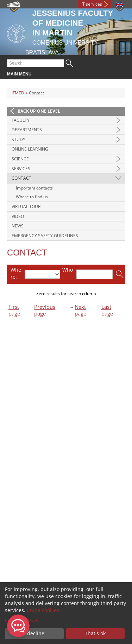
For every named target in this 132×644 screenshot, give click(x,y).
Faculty (21, 120)
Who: (68, 273)
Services (21, 169)
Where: (16, 273)
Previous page (45, 310)
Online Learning (30, 149)
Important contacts (34, 188)
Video (18, 216)
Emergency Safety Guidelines (45, 236)
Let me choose (22, 620)
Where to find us (32, 197)
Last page (107, 310)
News (18, 226)
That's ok (95, 633)
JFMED (18, 93)
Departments (27, 130)
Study (18, 140)
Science (20, 159)
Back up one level (39, 111)
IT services (92, 4)
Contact (21, 178)
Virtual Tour (26, 207)
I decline (34, 633)
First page (14, 310)
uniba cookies (43, 610)
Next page (80, 310)
